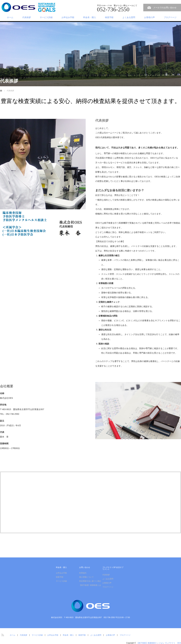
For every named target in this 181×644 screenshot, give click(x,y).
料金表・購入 (90, 17)
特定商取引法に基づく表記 (90, 581)
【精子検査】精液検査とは (90, 585)
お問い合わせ (85, 567)
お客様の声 (149, 17)
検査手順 (109, 17)
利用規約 (83, 573)
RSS (2, 634)
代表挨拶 (27, 17)
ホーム (10, 17)
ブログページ (170, 17)
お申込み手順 (68, 17)
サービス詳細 (46, 17)
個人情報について (86, 577)
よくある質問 (129, 17)
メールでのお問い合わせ (165, 8)
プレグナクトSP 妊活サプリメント (113, 568)
